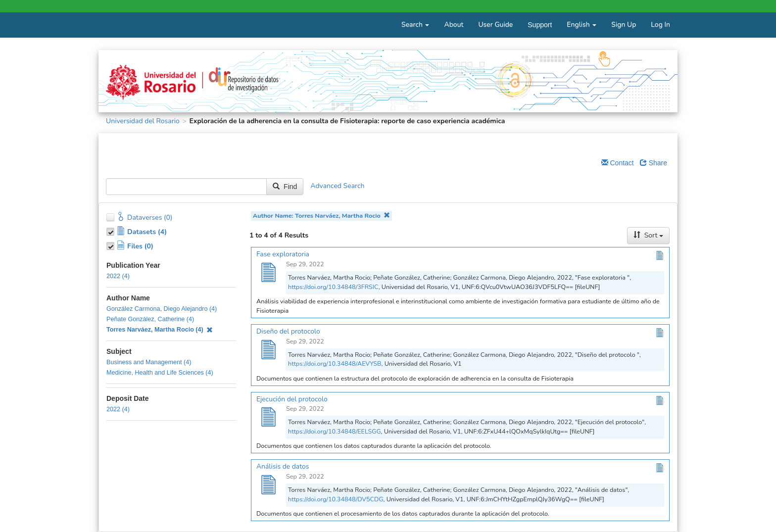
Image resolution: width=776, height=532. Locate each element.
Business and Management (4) (149, 362)
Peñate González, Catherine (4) (150, 319)
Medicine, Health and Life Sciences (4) (160, 373)
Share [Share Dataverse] (654, 163)
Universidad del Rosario (143, 121)
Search (415, 24)
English (582, 24)
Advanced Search (337, 186)
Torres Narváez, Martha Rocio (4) (160, 330)
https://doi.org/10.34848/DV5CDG (336, 499)
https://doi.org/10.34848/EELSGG (335, 431)
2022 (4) (118, 276)
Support (540, 25)
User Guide (495, 24)
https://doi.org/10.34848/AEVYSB (335, 363)
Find (285, 187)
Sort (648, 235)
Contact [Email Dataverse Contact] (618, 163)
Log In (660, 24)
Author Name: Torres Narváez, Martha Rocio (321, 216)
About (454, 24)
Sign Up (624, 24)
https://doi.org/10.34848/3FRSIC (333, 287)
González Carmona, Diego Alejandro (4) (162, 309)
